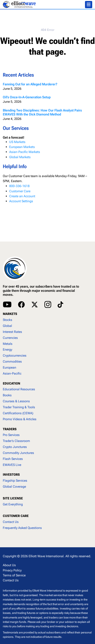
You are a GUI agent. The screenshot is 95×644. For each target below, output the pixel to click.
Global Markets (20, 157)
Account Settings (21, 201)
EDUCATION (11, 383)
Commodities (12, 361)
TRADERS (10, 429)
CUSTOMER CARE (16, 516)
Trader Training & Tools (19, 407)
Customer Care (20, 191)
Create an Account (22, 196)
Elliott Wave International (46, 556)
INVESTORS (11, 475)
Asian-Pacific (12, 373)
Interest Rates (12, 332)
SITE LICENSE (13, 498)
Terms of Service (14, 575)
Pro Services (11, 435)
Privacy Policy (12, 570)
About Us (9, 565)
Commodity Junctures (18, 453)
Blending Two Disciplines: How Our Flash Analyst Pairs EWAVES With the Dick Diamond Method (42, 112)
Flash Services (13, 459)
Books (7, 395)
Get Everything (13, 504)
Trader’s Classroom (16, 441)
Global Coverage (14, 487)
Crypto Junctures (15, 447)
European (9, 367)
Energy (7, 350)
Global (7, 326)
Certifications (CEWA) (18, 413)
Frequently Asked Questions (22, 528)
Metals (8, 344)
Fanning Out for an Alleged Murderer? (30, 84)
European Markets (22, 147)
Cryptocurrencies (15, 356)
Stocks (7, 320)
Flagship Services (15, 481)
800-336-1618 (19, 186)
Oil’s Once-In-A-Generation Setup (27, 97)
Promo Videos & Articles (20, 419)
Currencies (10, 338)
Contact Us (11, 522)
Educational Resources (19, 389)
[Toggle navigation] (89, 5)
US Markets (17, 142)
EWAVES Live (12, 465)
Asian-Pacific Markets (25, 152)
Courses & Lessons (16, 401)
